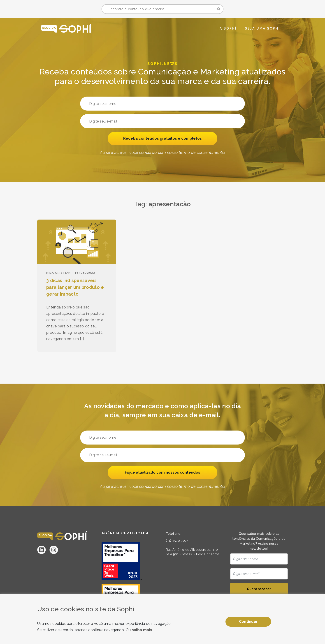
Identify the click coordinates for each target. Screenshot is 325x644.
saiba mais (142, 630)
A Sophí (228, 28)
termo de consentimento (202, 153)
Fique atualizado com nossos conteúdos (162, 473)
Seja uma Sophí (262, 28)
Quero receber (259, 589)
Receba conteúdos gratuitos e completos (163, 139)
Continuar (248, 622)
